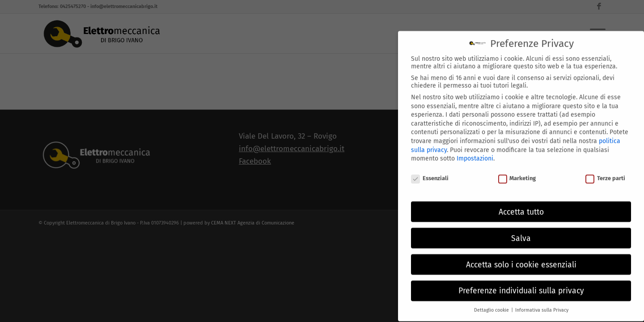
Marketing (517, 173)
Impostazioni (475, 153)
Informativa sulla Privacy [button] (542, 305)
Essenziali (430, 173)
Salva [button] (521, 233)
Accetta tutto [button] (521, 206)
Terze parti (605, 173)
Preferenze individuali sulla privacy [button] (521, 286)
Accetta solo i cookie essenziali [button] (521, 259)
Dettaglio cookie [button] (492, 305)
